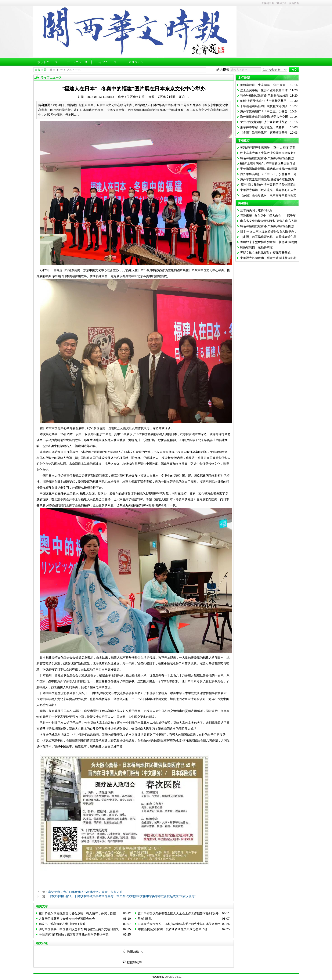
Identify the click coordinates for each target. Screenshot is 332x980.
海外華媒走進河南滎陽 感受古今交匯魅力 (267, 179)
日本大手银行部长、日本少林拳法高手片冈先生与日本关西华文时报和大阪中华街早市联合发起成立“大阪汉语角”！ (123, 896)
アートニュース (77, 62)
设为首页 (294, 3)
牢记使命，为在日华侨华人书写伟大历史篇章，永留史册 (85, 892)
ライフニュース (107, 62)
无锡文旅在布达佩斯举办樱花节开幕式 (265, 253)
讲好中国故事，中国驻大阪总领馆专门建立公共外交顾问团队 (79, 929)
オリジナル (136, 62)
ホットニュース (48, 62)
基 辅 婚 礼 (145, 919)
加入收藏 (281, 3)
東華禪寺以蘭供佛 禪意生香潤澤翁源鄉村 (268, 258)
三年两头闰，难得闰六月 (256, 210)
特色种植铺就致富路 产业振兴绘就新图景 (267, 158)
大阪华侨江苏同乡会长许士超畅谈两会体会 (67, 919)
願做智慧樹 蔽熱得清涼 (256, 247)
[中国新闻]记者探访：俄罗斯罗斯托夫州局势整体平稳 (173, 929)
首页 (53, 70)
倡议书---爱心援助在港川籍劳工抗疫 (62, 924)
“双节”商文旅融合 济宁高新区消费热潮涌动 (268, 185)
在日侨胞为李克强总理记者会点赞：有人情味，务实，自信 (77, 913)
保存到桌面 (268, 3)
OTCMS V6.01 (173, 977)
